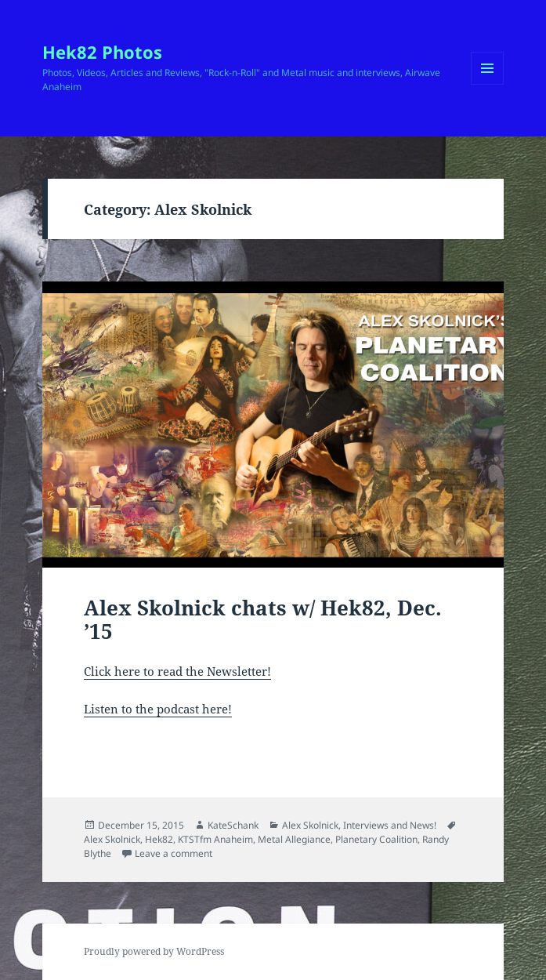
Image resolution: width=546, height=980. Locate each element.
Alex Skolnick (310, 825)
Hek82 (159, 839)
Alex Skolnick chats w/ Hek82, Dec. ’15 (263, 619)
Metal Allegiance (294, 839)
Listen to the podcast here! (158, 709)
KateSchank (233, 825)
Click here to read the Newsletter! (177, 671)
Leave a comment (174, 853)
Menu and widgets (488, 84)
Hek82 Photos (102, 52)
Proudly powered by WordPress (154, 951)
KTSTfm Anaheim (215, 839)
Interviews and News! (390, 825)
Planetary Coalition (376, 839)
